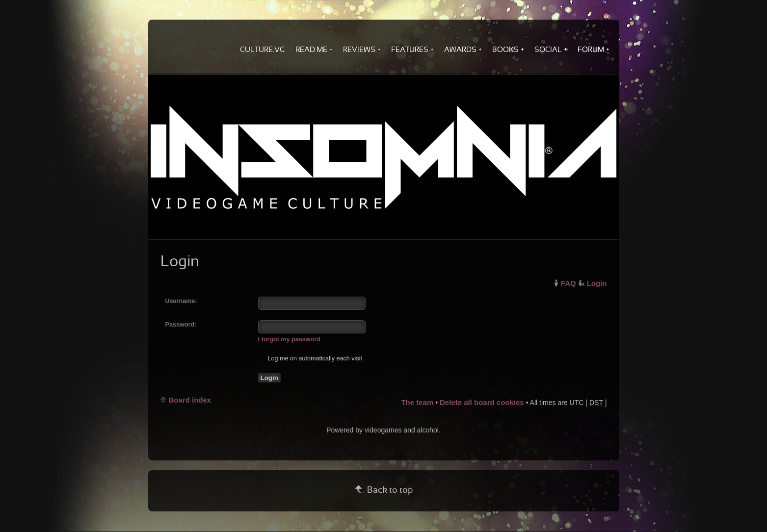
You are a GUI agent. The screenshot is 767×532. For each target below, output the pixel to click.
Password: (181, 325)
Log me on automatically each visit (310, 358)
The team (417, 402)
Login (597, 283)
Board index (190, 400)
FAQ (569, 283)
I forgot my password (289, 339)
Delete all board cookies (482, 402)
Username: (181, 301)
